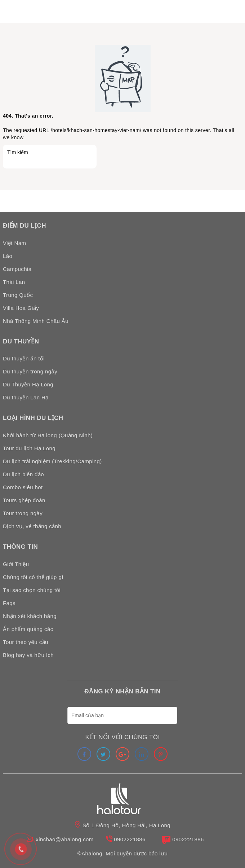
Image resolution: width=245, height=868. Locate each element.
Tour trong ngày (23, 513)
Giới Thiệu (16, 564)
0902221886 (130, 839)
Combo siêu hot (23, 487)
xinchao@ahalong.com (64, 839)
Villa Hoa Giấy (21, 308)
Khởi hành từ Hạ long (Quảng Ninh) (48, 435)
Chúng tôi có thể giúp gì (33, 577)
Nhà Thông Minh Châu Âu (36, 321)
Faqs (9, 603)
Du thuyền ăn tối (24, 358)
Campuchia (17, 269)
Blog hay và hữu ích (28, 655)
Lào (8, 256)
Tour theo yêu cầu (26, 642)
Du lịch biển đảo (23, 474)
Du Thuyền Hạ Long (28, 384)
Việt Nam (14, 243)
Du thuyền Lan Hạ (26, 397)
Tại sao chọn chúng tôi (32, 590)
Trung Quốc (18, 295)
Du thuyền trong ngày (30, 371)
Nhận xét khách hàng (30, 616)
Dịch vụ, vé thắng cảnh (32, 526)
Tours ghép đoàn (24, 500)
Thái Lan (14, 282)
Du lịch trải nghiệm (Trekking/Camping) (52, 461)
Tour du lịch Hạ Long (29, 448)
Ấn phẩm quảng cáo (28, 629)
